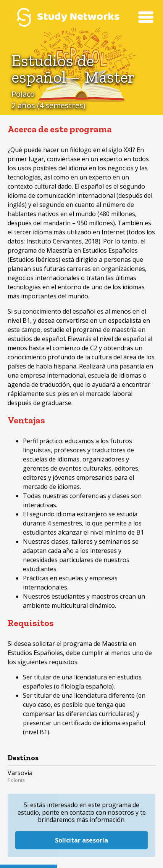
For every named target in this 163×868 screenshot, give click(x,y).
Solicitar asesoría (81, 834)
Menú (146, 17)
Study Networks (68, 17)
